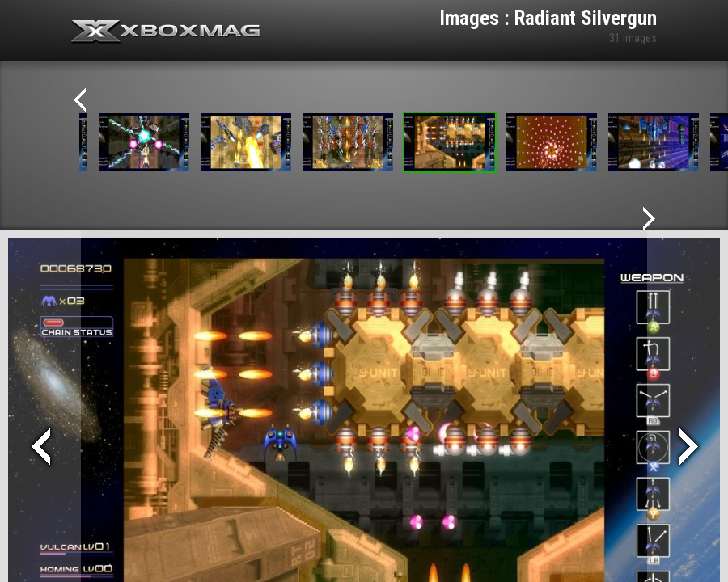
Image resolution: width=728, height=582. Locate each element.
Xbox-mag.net (166, 32)
